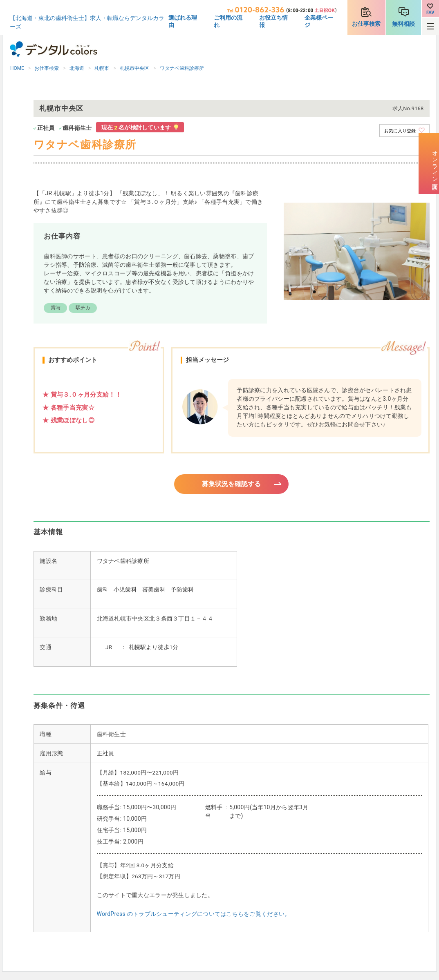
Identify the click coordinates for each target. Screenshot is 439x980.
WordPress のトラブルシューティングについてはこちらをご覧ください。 (194, 915)
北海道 (77, 68)
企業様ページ (319, 21)
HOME (17, 68)
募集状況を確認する (232, 484)
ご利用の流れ (228, 21)
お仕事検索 (366, 24)
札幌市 (102, 68)
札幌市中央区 (134, 68)
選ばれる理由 (183, 21)
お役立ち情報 (273, 21)
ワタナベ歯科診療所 (182, 68)
